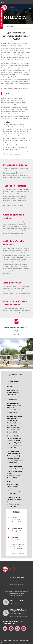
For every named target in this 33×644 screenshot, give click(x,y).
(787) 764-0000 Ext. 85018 (16, 578)
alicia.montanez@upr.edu (14, 445)
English (3, 2)
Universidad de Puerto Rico (11, 640)
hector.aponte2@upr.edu (14, 476)
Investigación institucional (15, 165)
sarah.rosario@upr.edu (14, 430)
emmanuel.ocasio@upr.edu (15, 397)
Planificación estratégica (14, 186)
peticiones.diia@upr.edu (16, 585)
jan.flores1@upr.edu (13, 504)
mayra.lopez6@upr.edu (14, 410)
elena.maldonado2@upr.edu (15, 460)
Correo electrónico (18, 529)
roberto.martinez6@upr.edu (15, 491)
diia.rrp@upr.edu (17, 531)
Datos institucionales (13, 283)
